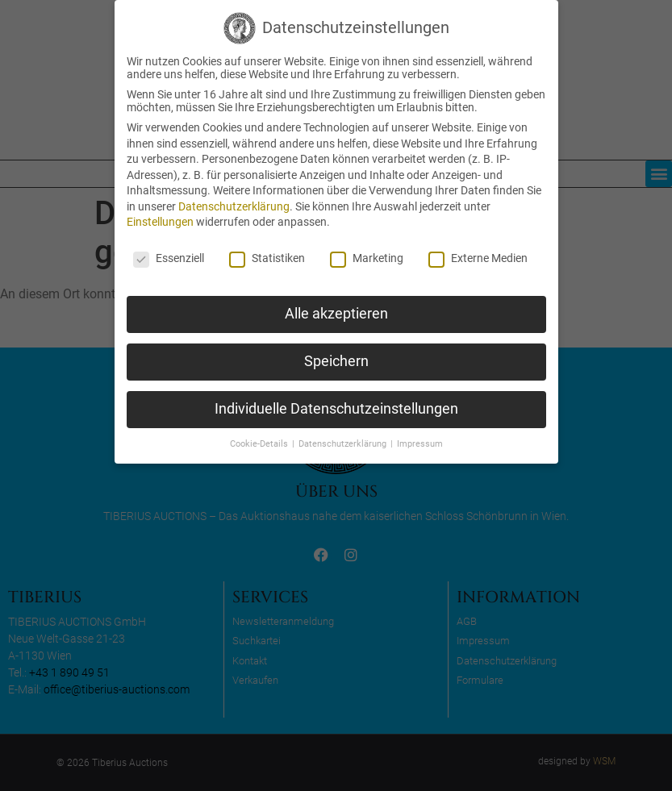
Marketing (367, 258)
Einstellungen (160, 222)
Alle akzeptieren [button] (336, 314)
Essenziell (169, 258)
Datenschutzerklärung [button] (344, 444)
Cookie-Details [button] (260, 444)
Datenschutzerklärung (234, 206)
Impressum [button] (420, 444)
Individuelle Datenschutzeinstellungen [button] (336, 409)
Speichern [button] (336, 361)
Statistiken (267, 258)
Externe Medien (478, 258)
